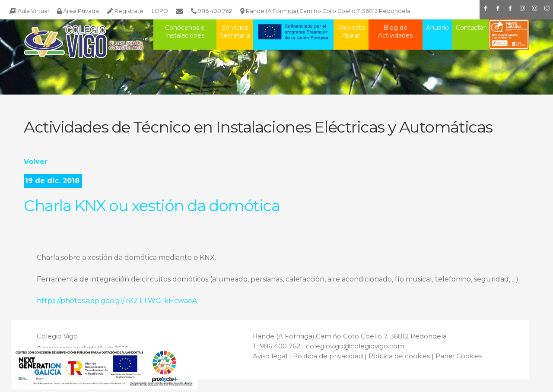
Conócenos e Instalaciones (185, 32)
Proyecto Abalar (351, 32)
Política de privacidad (328, 356)
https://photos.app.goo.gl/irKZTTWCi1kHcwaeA (117, 301)
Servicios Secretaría (235, 32)
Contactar (471, 28)
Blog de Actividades (395, 32)
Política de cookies (399, 356)
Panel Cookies (459, 356)
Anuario (437, 28)
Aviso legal (270, 356)
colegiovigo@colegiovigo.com (355, 346)
